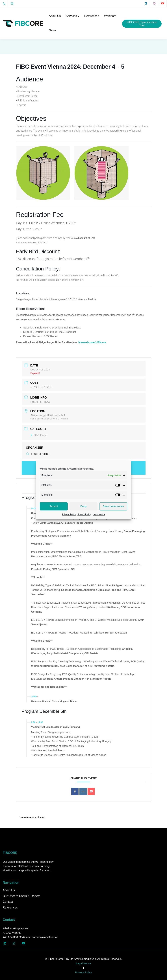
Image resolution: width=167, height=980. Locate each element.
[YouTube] (163, 4)
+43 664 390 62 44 (14, 937)
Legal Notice (99, 514)
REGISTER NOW (40, 402)
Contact (8, 902)
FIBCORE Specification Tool (142, 24)
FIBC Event (39, 435)
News (52, 30)
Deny (83, 506)
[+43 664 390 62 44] (5, 4)
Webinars (110, 16)
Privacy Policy (69, 514)
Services (71, 16)
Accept (54, 506)
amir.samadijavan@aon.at (42, 937)
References (92, 16)
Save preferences (113, 506)
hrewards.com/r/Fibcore (92, 342)
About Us (55, 16)
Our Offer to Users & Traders (22, 896)
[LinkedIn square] (146, 4)
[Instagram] (154, 4)
